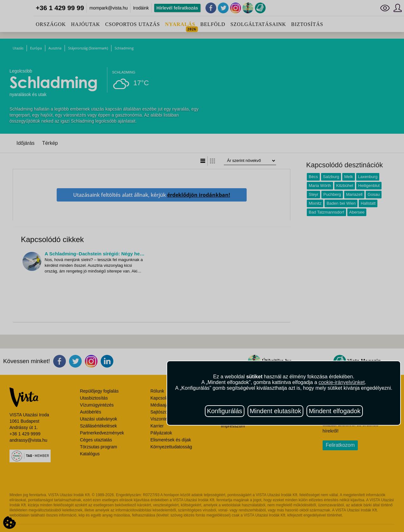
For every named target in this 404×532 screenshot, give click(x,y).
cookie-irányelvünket (342, 382)
